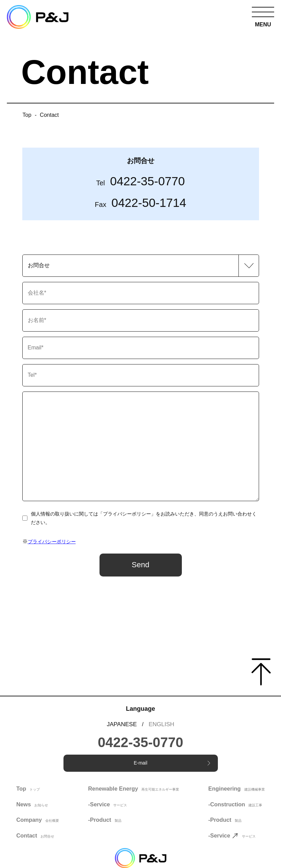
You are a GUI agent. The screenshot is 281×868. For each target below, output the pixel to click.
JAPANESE (122, 724)
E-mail (172, 763)
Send (140, 565)
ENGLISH (161, 724)
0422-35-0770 (140, 181)
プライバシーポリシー (52, 542)
